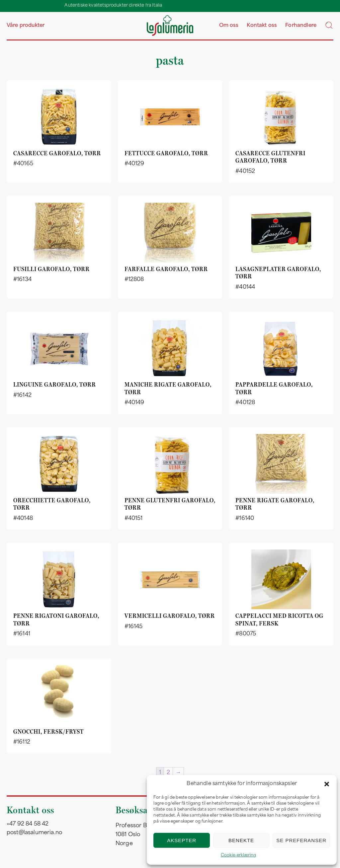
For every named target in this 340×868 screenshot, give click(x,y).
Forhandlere (301, 26)
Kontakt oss (262, 26)
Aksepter (182, 840)
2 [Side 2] (168, 773)
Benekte (241, 840)
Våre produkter (26, 26)
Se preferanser (301, 840)
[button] (327, 784)
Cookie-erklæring (239, 855)
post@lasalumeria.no (34, 833)
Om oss (229, 26)
